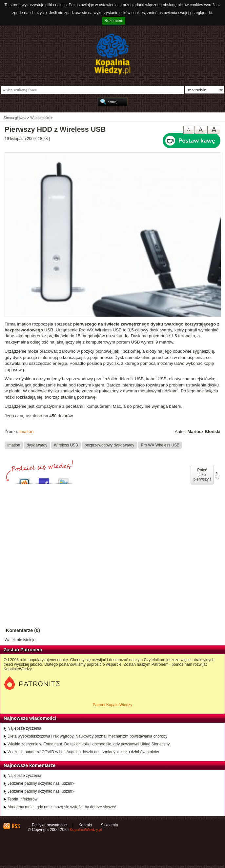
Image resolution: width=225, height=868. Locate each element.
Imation (26, 432)
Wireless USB (66, 445)
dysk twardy (37, 445)
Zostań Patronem (23, 650)
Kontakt (85, 825)
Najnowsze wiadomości (30, 718)
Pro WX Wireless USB (160, 445)
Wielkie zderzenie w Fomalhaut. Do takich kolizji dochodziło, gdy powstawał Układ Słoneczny (89, 744)
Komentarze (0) (23, 630)
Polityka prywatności (50, 825)
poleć (217, 476)
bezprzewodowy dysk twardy (109, 445)
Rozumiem (114, 21)
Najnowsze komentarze (30, 765)
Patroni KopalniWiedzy (113, 705)
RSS (16, 826)
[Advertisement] (113, 555)
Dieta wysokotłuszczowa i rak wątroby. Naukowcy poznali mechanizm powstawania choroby (87, 736)
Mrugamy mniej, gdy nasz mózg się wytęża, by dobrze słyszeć (62, 807)
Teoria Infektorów (22, 799)
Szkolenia (110, 825)
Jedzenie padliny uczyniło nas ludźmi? (41, 783)
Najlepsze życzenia (24, 728)
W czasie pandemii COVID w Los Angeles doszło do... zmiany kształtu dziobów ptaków (83, 752)
